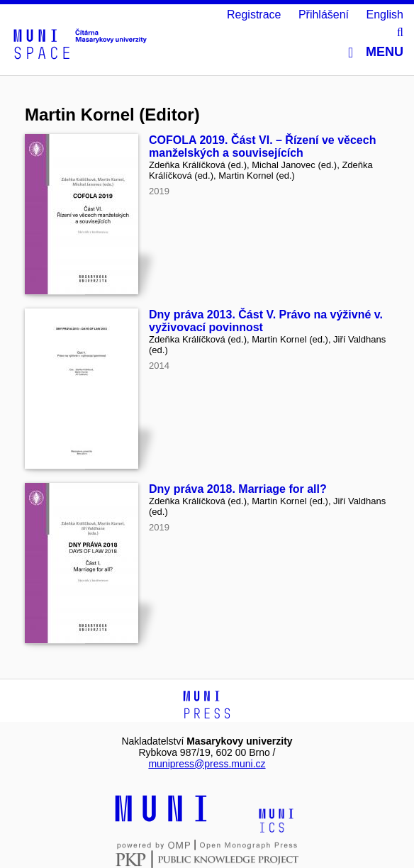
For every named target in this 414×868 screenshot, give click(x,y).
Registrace (254, 15)
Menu (376, 52)
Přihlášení (324, 15)
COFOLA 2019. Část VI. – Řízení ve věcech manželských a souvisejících (262, 146)
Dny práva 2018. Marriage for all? (238, 489)
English (385, 15)
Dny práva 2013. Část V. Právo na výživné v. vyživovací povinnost (266, 321)
